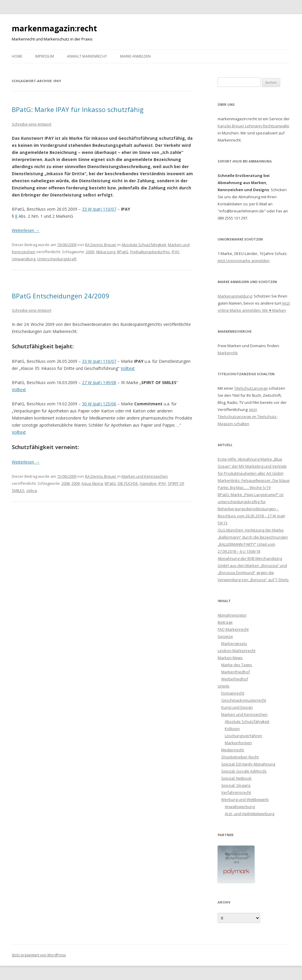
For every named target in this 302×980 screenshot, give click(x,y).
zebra (32, 490)
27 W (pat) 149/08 (99, 382)
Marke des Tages (237, 665)
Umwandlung (24, 259)
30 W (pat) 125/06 (99, 404)
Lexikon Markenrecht (237, 651)
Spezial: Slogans (236, 785)
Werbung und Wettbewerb (245, 799)
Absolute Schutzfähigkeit (144, 245)
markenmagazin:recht (54, 28)
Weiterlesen (26, 230)
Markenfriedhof (235, 672)
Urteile (224, 686)
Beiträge (225, 622)
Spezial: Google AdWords (244, 771)
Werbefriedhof (235, 679)
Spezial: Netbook (236, 778)
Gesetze (225, 636)
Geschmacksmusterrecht (244, 700)
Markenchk (228, 353)
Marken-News (230, 658)
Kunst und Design (237, 707)
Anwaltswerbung (240, 807)
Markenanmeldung (235, 296)
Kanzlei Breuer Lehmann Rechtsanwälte (253, 126)
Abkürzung (106, 252)
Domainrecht (233, 693)
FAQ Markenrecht (233, 629)
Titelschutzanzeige (251, 388)
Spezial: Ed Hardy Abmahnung (248, 764)
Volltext (128, 368)
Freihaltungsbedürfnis (150, 252)
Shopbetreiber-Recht (240, 757)
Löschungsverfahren (243, 736)
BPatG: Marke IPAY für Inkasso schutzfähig (78, 109)
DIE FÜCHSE (128, 483)
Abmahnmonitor (232, 615)
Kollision (232, 729)
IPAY (175, 252)
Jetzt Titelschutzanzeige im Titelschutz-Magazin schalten (248, 417)
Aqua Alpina (92, 483)
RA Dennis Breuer (101, 245)
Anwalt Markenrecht (87, 56)
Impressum (45, 56)
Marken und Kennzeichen (145, 476)
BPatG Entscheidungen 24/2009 (61, 296)
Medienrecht (233, 750)
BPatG (123, 252)
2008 (65, 483)
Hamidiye (148, 483)
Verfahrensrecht (236, 792)
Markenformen (238, 743)
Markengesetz (234, 643)
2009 (90, 252)
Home (17, 56)
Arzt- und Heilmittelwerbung (250, 814)
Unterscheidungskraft (57, 259)
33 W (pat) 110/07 (99, 209)
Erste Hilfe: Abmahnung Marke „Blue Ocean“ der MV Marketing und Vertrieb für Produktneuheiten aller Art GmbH (252, 466)
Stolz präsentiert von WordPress (39, 955)
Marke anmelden (135, 56)
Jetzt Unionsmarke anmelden (244, 261)
